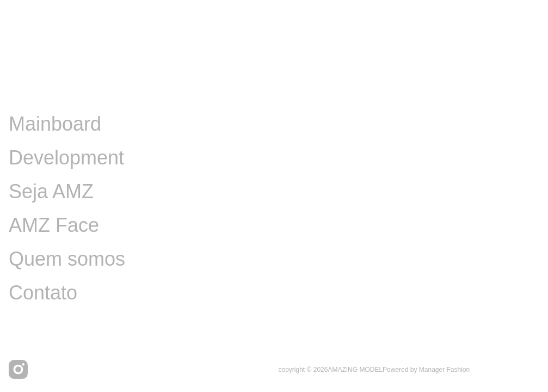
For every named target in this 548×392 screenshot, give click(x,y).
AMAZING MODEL (355, 370)
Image (36, 90)
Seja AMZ (51, 191)
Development (66, 158)
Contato (43, 293)
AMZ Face (54, 225)
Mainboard (55, 124)
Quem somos (67, 259)
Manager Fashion (444, 370)
